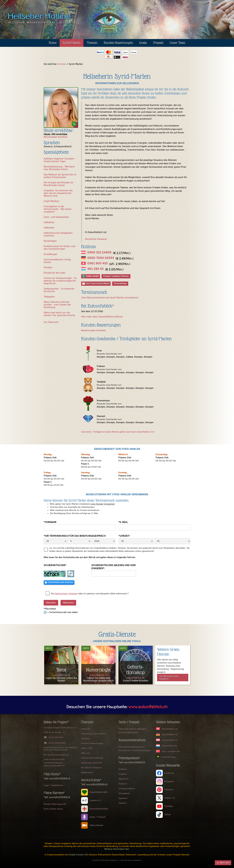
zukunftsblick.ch (170, 729)
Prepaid (158, 43)
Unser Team (177, 43)
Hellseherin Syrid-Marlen (94, 734)
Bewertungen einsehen (94, 330)
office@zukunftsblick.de (58, 755)
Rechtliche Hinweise (96, 239)
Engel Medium (51, 201)
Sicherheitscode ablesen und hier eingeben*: (114, 567)
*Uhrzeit (124, 536)
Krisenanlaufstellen (99, 809)
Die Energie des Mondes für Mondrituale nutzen (59, 184)
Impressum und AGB (91, 763)
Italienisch (124, 779)
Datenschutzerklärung (92, 758)
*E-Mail (123, 522)
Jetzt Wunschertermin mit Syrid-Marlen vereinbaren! (110, 298)
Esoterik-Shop (168, 757)
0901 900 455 (97, 263)
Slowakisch (124, 793)
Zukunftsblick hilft (98, 792)
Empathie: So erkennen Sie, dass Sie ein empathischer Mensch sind (58, 193)
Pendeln (48, 267)
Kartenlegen (50, 241)
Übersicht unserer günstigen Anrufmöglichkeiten (133, 731)
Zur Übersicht (51, 322)
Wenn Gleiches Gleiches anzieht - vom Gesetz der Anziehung (57, 305)
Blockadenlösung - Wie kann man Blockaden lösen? (59, 168)
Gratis (143, 43)
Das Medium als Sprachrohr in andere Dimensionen (60, 176)
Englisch (123, 774)
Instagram (169, 781)
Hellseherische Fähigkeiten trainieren (58, 234)
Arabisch (123, 769)
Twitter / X (169, 798)
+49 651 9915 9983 (57, 743)
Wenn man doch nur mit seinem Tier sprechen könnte (59, 314)
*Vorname (50, 522)
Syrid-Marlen (72, 43)
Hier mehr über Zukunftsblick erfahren (102, 317)
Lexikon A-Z (95, 800)
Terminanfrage (120, 284)
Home (53, 43)
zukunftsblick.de (170, 735)
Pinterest (169, 790)
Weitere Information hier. (117, 849)
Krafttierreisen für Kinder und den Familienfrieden (59, 248)
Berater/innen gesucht (55, 804)
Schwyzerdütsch (127, 789)
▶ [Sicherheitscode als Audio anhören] (59, 582)
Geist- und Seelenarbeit (56, 217)
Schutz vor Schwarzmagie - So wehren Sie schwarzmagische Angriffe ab (60, 281)
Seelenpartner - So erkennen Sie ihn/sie (59, 290)
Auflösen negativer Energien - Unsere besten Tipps (60, 160)
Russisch (123, 784)
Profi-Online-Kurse (53, 809)
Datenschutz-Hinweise (66, 594)
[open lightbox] (61, 108)
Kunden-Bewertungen (118, 43)
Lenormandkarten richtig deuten (57, 261)
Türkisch (123, 803)
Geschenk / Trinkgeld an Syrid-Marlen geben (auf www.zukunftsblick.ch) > (118, 432)
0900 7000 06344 (101, 258)
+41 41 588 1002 (55, 737)
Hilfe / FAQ (87, 748)
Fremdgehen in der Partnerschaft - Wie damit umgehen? (58, 209)
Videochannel (96, 825)
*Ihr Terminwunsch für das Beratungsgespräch (75, 536)
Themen (92, 43)
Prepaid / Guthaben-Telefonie (116, 276)
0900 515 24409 (99, 252)
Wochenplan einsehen (56, 137)
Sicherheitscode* (55, 565)
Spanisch (123, 798)
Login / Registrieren (53, 785)
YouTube (168, 806)
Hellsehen (49, 222)
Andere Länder (93, 276)
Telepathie (49, 297)
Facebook (169, 773)
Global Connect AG (78, 855)
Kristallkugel (50, 254)
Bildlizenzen (87, 773)
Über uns (86, 753)
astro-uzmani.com (171, 751)
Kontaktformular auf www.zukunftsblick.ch (54, 764)
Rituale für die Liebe (54, 273)
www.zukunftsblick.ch (148, 707)
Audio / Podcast (97, 817)
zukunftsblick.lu (169, 746)
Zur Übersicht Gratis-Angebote (169, 678)
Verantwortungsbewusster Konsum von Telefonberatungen (135, 749)
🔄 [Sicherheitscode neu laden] (71, 574)
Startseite (86, 729)
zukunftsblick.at (169, 740)
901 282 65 (95, 269)
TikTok (167, 815)
